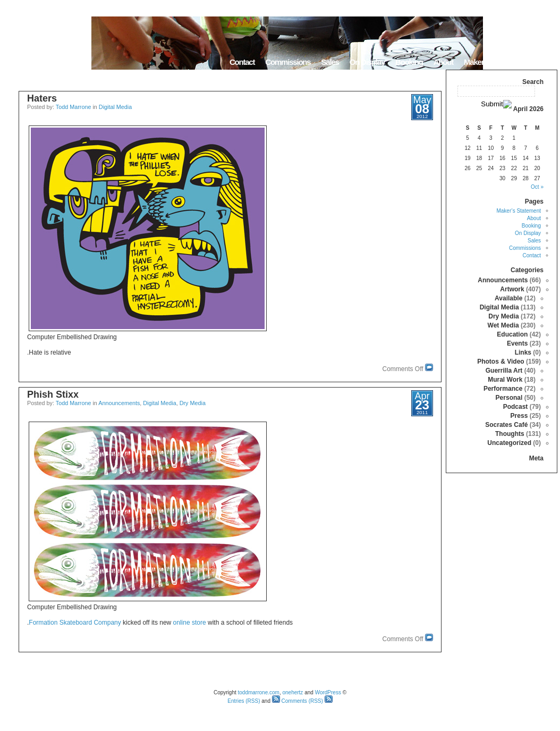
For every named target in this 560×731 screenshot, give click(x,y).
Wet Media (503, 325)
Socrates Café (506, 425)
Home (544, 62)
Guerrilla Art (504, 371)
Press (519, 416)
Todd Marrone (74, 107)
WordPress (328, 692)
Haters (42, 98)
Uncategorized (509, 443)
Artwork (512, 289)
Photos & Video (500, 362)
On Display (367, 62)
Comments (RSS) (298, 701)
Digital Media (115, 107)
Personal (509, 398)
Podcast (516, 407)
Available (508, 298)
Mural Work (505, 380)
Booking (409, 62)
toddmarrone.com (259, 692)
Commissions (288, 62)
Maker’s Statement (494, 62)
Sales (330, 62)
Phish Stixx (53, 394)
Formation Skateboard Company (75, 623)
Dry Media (193, 403)
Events (517, 343)
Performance (503, 389)
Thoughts (510, 434)
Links (523, 352)
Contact (242, 62)
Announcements (119, 403)
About (443, 62)
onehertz (292, 692)
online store (190, 623)
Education (512, 334)
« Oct (537, 187)
